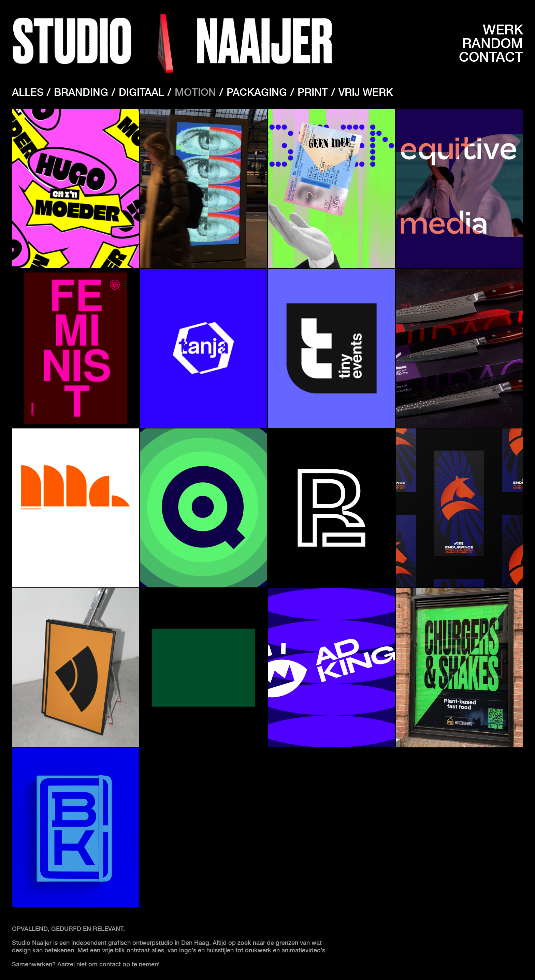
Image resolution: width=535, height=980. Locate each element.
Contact (491, 57)
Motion (195, 92)
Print (313, 92)
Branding (81, 92)
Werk (503, 30)
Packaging (257, 92)
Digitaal (141, 92)
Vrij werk (366, 92)
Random (493, 43)
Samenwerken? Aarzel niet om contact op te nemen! (87, 964)
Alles (28, 92)
